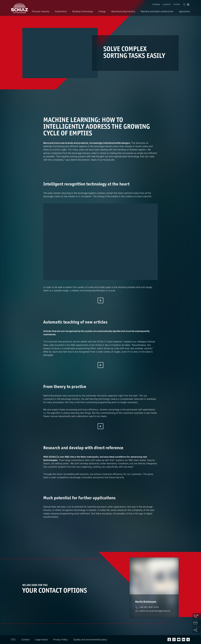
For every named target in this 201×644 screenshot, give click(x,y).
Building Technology (83, 11)
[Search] (184, 5)
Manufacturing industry (123, 11)
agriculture (184, 11)
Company (156, 4)
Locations (167, 4)
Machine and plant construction (157, 11)
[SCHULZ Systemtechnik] (19, 8)
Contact (177, 4)
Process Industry (41, 11)
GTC (13, 639)
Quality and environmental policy (90, 639)
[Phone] (149, 607)
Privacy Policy (61, 639)
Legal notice (41, 639)
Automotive (61, 11)
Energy (102, 11)
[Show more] (100, 300)
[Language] (188, 5)
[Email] (155, 611)
